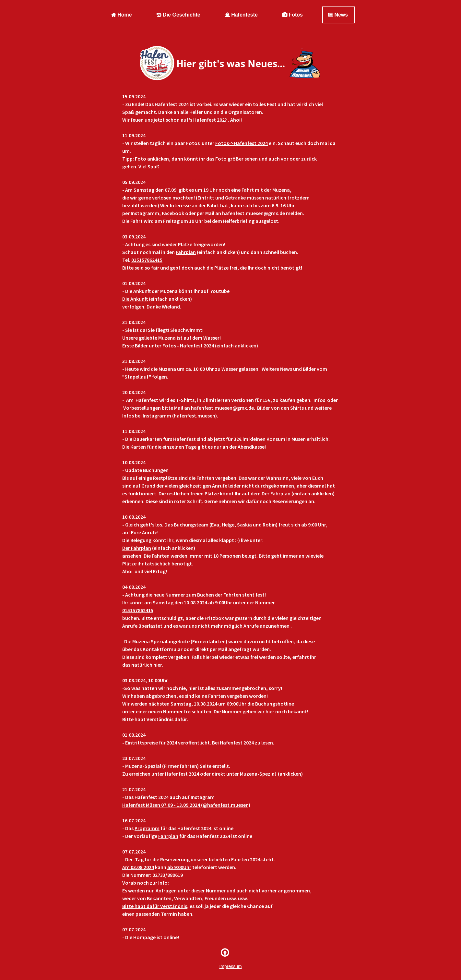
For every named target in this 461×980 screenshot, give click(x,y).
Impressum (230, 966)
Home (121, 15)
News (338, 15)
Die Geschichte (178, 15)
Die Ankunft (135, 299)
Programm (147, 828)
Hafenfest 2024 (237, 743)
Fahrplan (186, 252)
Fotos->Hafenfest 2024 (242, 143)
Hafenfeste (241, 15)
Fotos (292, 15)
